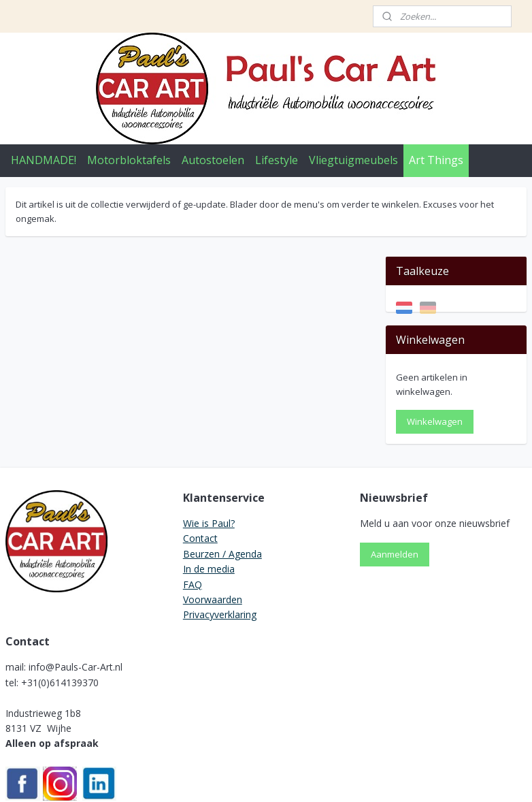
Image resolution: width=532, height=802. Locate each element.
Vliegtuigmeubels (353, 160)
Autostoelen (213, 160)
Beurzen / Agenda (222, 484)
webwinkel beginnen (294, 777)
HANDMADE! (44, 160)
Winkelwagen (435, 353)
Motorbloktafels (129, 160)
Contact (200, 469)
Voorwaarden (213, 530)
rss (242, 777)
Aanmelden (395, 485)
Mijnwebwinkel (413, 777)
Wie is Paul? (209, 454)
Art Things (436, 160)
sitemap (213, 777)
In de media (209, 500)
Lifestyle (277, 160)
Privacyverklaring (220, 546)
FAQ (193, 515)
